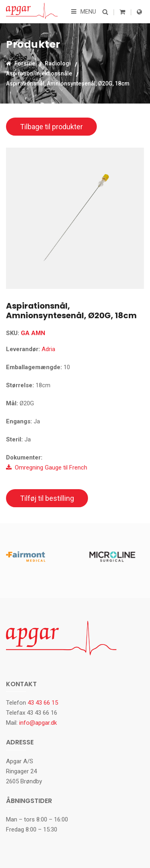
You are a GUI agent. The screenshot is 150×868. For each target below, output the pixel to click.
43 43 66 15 (43, 703)
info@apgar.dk (38, 723)
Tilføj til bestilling (47, 498)
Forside (21, 63)
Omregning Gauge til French (47, 468)
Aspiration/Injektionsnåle (39, 73)
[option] (75, 218)
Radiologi (58, 63)
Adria (48, 349)
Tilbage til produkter (51, 127)
